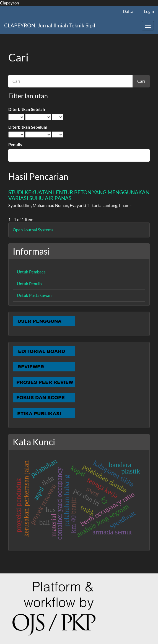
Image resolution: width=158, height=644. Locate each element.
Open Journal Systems (33, 230)
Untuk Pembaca (31, 272)
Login (149, 11)
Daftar (129, 11)
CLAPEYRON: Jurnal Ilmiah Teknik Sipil (50, 25)
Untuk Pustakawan (34, 295)
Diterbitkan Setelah (27, 109)
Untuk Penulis (30, 284)
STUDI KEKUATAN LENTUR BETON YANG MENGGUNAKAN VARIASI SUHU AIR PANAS (79, 195)
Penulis (15, 144)
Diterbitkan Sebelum (28, 127)
